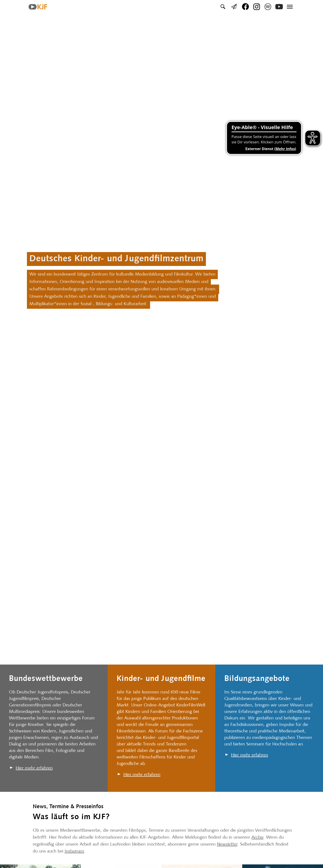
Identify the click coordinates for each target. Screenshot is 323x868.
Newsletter (227, 844)
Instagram (74, 851)
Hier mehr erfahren (34, 768)
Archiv (257, 838)
